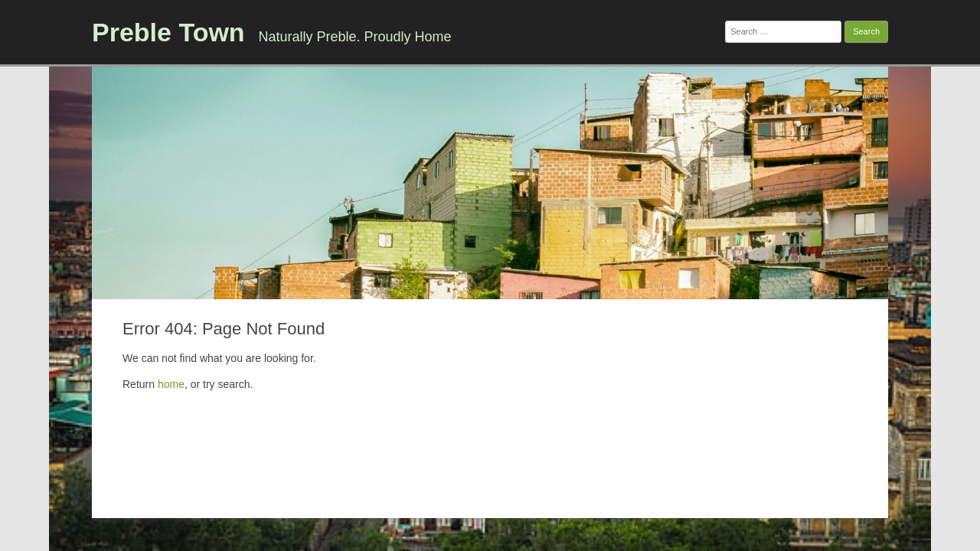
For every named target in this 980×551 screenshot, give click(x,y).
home (171, 384)
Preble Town (168, 32)
